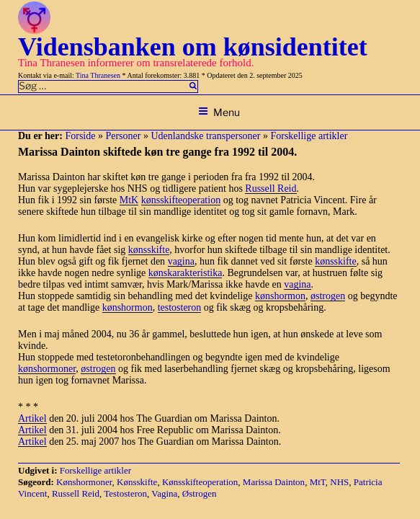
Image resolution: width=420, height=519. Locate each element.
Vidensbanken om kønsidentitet (193, 47)
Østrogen (200, 493)
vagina (181, 261)
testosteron (180, 307)
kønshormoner (47, 369)
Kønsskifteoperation (200, 482)
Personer (123, 136)
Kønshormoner (84, 482)
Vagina (164, 493)
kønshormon (280, 296)
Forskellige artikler (309, 136)
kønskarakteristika (186, 273)
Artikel (32, 418)
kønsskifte (149, 250)
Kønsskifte (137, 482)
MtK (129, 200)
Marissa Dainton (274, 482)
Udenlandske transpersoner (205, 136)
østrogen (328, 296)
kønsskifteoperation (181, 200)
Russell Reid (271, 188)
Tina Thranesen (98, 75)
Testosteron (125, 493)
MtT (318, 482)
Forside (80, 136)
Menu (219, 112)
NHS (339, 482)
